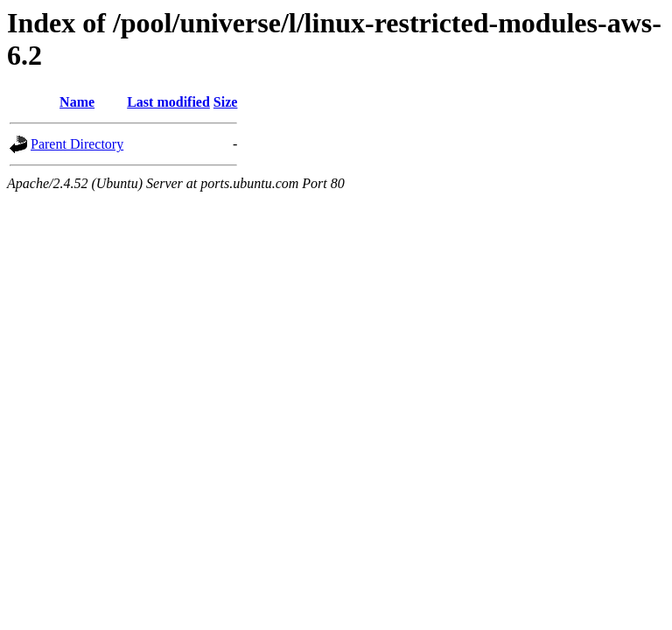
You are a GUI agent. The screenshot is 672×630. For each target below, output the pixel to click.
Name (77, 102)
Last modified (168, 102)
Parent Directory (77, 144)
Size (226, 102)
